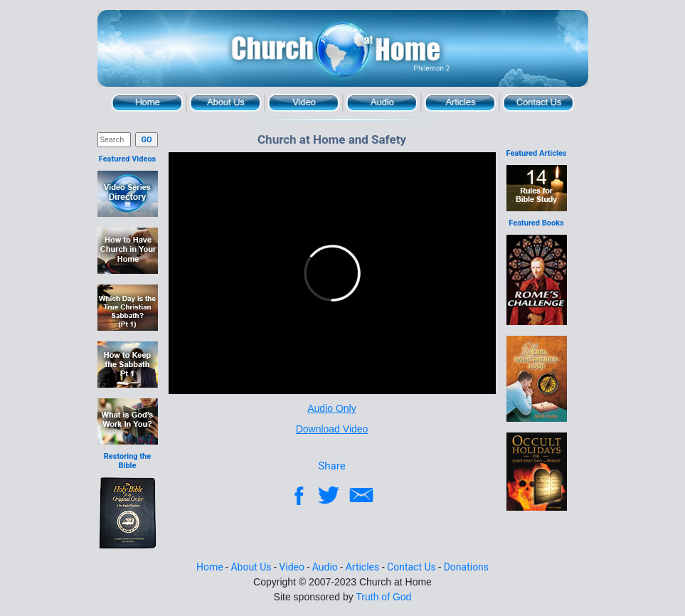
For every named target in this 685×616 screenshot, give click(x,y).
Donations (466, 567)
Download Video (332, 429)
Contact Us (538, 103)
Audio (382, 103)
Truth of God (383, 597)
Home (147, 103)
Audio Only (331, 408)
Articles (460, 103)
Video (304, 103)
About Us (225, 103)
